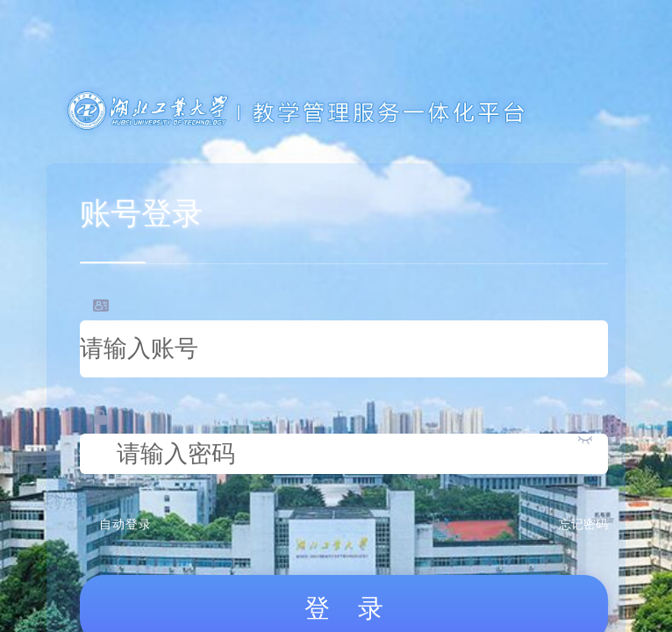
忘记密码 (583, 524)
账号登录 (141, 213)
